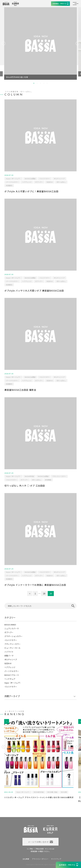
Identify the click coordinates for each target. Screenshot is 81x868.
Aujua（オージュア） (14, 179)
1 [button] (34, 83)
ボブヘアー (39, 182)
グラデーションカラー (13, 636)
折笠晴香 (48, 480)
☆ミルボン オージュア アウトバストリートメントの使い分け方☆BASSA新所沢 (39, 797)
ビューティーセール (12, 648)
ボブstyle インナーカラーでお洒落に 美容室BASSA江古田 (35, 585)
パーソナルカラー (12, 182)
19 (44, 594)
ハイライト (9, 652)
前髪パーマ (9, 656)
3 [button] (40, 83)
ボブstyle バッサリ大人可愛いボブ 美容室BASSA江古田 (34, 291)
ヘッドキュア (10, 679)
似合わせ (50, 182)
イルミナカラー (45, 179)
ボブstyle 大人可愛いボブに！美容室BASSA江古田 (31, 191)
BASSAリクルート (12, 675)
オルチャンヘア (59, 179)
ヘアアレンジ (27, 182)
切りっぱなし (61, 182)
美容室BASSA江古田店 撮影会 (20, 390)
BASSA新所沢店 (39, 792)
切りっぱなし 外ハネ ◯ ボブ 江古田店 (25, 486)
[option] (40, 43)
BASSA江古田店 (30, 179)
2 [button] (37, 83)
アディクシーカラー (59, 476)
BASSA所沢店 (29, 476)
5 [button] (47, 83)
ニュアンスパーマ (12, 628)
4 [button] (44, 83)
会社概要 (26, 859)
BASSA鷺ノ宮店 (52, 792)
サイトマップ (56, 859)
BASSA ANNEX (10, 625)
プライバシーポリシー (40, 859)
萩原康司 (9, 185)
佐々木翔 (64, 792)
